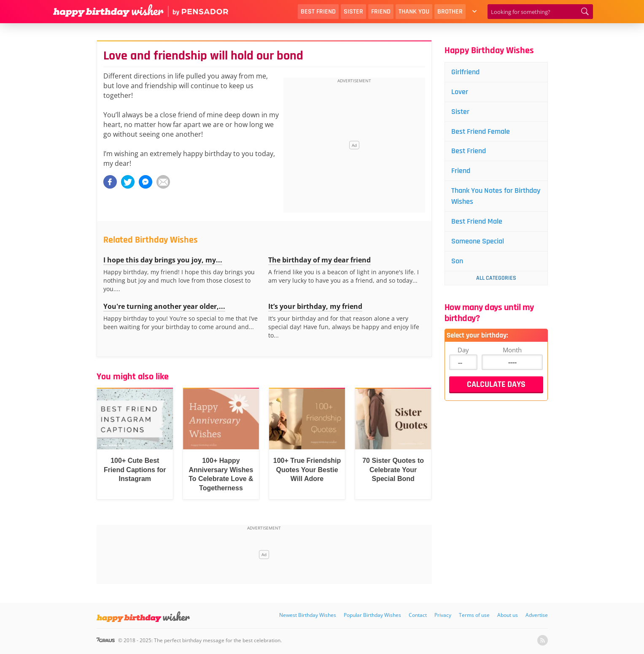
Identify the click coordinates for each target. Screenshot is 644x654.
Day (463, 350)
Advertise (537, 615)
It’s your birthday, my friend (315, 306)
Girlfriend (465, 72)
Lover (460, 92)
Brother (450, 12)
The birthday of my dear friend (319, 260)
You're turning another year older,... (164, 306)
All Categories (496, 278)
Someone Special (478, 241)
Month (512, 350)
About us (508, 615)
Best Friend (318, 12)
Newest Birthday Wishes (308, 615)
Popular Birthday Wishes (372, 615)
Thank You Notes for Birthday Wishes (496, 196)
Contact (418, 615)
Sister (353, 12)
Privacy (443, 615)
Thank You (414, 12)
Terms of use (474, 615)
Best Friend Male (477, 221)
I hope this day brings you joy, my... (163, 260)
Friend (381, 12)
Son (457, 261)
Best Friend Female (481, 131)
